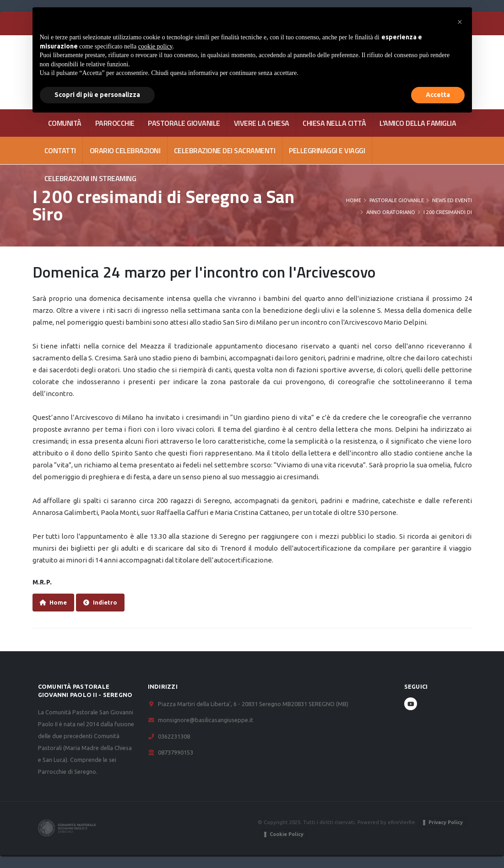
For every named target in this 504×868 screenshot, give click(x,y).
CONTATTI (60, 150)
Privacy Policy (446, 822)
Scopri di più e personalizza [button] (97, 95)
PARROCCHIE (115, 123)
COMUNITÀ (65, 123)
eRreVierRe (401, 822)
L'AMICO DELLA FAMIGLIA (418, 123)
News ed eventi (452, 200)
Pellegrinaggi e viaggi (327, 150)
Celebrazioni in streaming (90, 178)
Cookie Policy (287, 834)
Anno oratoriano (391, 212)
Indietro (100, 603)
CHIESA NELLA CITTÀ (334, 123)
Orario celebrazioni (125, 150)
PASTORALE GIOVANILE (184, 123)
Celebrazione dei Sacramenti (225, 150)
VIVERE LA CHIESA (262, 123)
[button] (460, 22)
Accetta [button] (438, 95)
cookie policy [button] (155, 46)
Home (354, 200)
